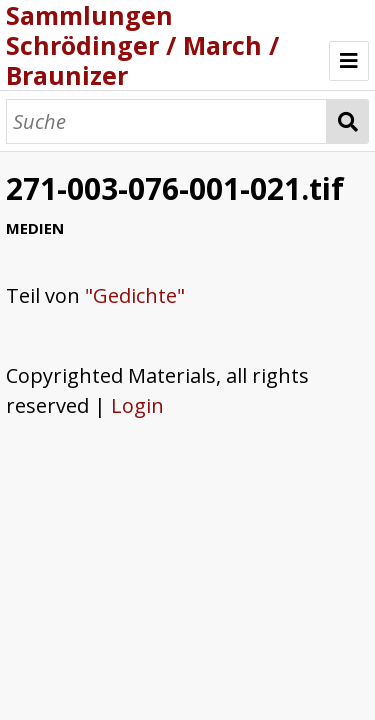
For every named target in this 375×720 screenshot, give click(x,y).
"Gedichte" (135, 295)
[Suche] (166, 121)
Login (137, 405)
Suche (347, 121)
